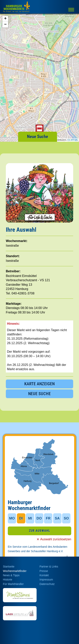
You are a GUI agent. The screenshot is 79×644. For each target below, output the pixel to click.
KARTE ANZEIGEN (39, 384)
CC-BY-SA (72, 140)
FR (48, 518)
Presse (44, 571)
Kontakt (44, 575)
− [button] (5, 25)
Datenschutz (47, 584)
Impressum (46, 580)
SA (57, 518)
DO (39, 518)
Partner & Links (49, 567)
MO (12, 518)
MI (30, 518)
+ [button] (5, 19)
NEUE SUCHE (39, 394)
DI (21, 518)
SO (66, 518)
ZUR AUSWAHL (40, 531)
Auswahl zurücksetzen (56, 539)
